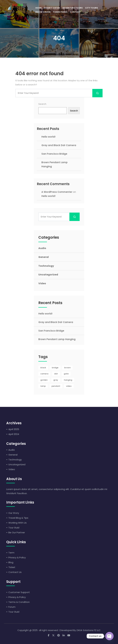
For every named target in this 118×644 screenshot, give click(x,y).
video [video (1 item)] (69, 386)
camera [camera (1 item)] (44, 374)
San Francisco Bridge (54, 154)
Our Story (14, 513)
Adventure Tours (73, 8)
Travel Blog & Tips (18, 518)
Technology (46, 266)
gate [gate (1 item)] (66, 374)
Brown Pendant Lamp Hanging (57, 339)
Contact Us (15, 572)
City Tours (92, 8)
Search (42, 104)
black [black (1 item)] (43, 368)
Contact (75, 12)
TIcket (12, 567)
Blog (11, 562)
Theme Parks (60, 12)
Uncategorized (48, 275)
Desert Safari (52, 8)
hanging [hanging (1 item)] (68, 380)
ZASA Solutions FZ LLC (88, 630)
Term (11, 553)
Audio (42, 248)
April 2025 (14, 429)
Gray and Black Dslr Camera (59, 145)
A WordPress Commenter (57, 192)
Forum (12, 607)
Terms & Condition (19, 602)
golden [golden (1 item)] (44, 380)
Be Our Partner (17, 532)
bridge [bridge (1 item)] (55, 368)
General (44, 257)
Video (42, 283)
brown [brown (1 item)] (67, 368)
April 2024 (14, 434)
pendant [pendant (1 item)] (56, 386)
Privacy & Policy (17, 557)
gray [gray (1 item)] (56, 380)
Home (39, 8)
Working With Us (18, 523)
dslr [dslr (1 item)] (56, 374)
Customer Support (19, 592)
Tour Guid (14, 528)
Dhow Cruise (43, 12)
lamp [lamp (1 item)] (43, 386)
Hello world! (49, 137)
